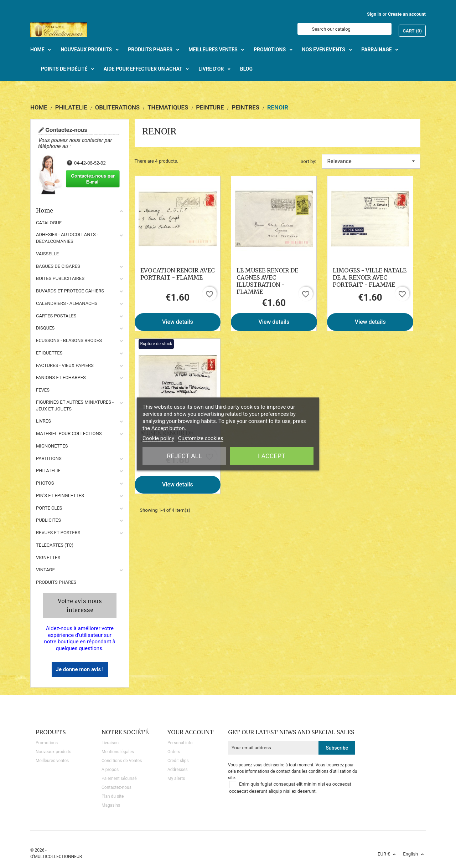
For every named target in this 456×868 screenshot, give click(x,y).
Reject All (184, 456)
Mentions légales (118, 752)
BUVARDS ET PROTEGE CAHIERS (70, 291)
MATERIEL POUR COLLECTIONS (69, 433)
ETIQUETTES (49, 353)
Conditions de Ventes (122, 761)
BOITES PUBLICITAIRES (60, 278)
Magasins (111, 805)
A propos (110, 770)
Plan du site (113, 796)
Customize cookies (201, 438)
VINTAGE (45, 570)
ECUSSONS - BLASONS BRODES (69, 340)
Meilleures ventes (52, 761)
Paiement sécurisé (119, 778)
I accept (272, 456)
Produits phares (56, 582)
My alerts (176, 778)
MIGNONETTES (52, 446)
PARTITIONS (49, 458)
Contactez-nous (116, 787)
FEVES (43, 390)
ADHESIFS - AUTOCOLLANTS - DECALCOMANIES (67, 238)
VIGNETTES (48, 558)
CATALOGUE (49, 223)
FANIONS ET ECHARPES (61, 377)
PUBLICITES (48, 520)
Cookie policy (158, 438)
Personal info (180, 743)
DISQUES (45, 328)
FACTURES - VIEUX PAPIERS (65, 365)
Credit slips (178, 761)
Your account (191, 732)
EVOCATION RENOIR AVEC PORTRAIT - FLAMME (178, 274)
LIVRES (43, 421)
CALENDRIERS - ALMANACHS (67, 303)
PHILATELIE (48, 471)
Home (80, 210)
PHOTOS (45, 483)
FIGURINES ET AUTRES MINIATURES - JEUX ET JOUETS (75, 405)
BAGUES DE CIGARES (58, 266)
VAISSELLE (47, 254)
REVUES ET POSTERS (58, 533)
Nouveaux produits (53, 752)
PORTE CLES (49, 508)
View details (178, 322)
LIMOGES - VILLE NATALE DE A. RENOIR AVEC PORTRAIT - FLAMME (370, 277)
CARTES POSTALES (56, 316)
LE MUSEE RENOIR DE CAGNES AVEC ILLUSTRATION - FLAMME (267, 281)
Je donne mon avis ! (80, 669)
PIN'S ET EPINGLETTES (60, 496)
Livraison (110, 743)
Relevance (371, 161)
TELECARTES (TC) (55, 545)
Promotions (47, 743)
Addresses (178, 770)
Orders (174, 752)
